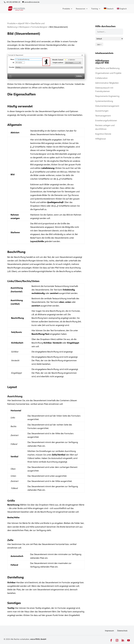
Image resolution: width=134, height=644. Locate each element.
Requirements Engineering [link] (107, 96)
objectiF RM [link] (23, 23)
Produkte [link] (66, 9)
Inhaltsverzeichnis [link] (104, 53)
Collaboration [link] (101, 78)
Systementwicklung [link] (104, 101)
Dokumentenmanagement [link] (107, 106)
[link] (13, 2)
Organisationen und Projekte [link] (108, 73)
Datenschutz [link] (122, 631)
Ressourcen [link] (81, 9)
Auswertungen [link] (102, 111)
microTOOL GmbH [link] (38, 639)
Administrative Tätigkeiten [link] (107, 83)
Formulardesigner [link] (39, 27)
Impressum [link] (109, 631)
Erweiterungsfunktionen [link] (106, 120)
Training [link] (95, 9)
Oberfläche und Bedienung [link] (107, 68)
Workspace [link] (24, 27)
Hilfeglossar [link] (101, 139)
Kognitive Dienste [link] (103, 134)
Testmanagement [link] (103, 116)
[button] (111, 640)
